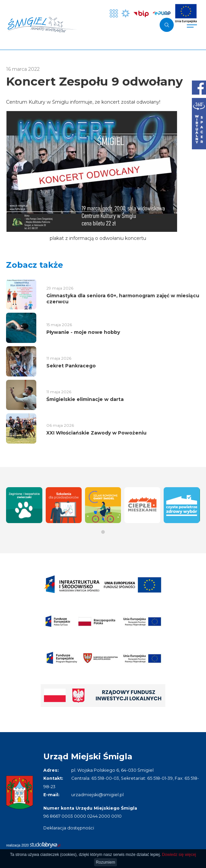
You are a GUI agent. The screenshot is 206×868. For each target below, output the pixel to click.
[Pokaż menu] (192, 25)
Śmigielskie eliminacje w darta (85, 399)
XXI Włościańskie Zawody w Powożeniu (96, 433)
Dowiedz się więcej (179, 855)
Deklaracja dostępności (69, 828)
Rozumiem (105, 862)
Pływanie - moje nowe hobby (83, 332)
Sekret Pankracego (71, 366)
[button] (103, 532)
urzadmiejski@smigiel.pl (97, 795)
